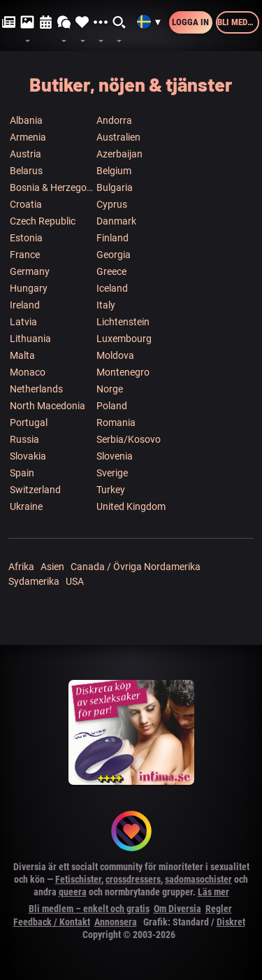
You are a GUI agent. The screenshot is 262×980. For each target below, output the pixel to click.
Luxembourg (124, 339)
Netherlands (36, 389)
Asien (52, 567)
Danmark (116, 221)
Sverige (112, 473)
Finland (112, 238)
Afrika (21, 567)
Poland (112, 406)
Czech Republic (43, 221)
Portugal (29, 422)
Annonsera (116, 922)
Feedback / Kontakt (52, 922)
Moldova (115, 355)
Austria (26, 154)
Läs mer (213, 892)
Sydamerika (34, 581)
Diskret (231, 922)
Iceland (112, 288)
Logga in (190, 22)
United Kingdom (131, 506)
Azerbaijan (119, 154)
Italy (106, 305)
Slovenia (115, 456)
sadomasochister (198, 879)
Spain (22, 473)
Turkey (111, 490)
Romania (116, 422)
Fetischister (78, 879)
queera (73, 892)
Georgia (114, 255)
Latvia (23, 322)
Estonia (26, 238)
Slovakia (28, 456)
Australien (118, 137)
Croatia (26, 204)
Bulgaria (115, 187)
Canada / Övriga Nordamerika (136, 567)
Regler (219, 909)
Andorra (114, 120)
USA (75, 581)
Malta (22, 355)
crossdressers (133, 879)
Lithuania (30, 339)
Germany (30, 271)
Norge (110, 389)
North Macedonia (48, 406)
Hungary (29, 288)
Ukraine (26, 506)
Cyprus (112, 204)
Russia (24, 439)
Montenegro (123, 372)
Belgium (114, 171)
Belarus (26, 171)
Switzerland (35, 490)
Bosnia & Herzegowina (52, 187)
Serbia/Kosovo (129, 439)
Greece (111, 271)
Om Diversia (177, 909)
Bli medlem (238, 22)
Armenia (28, 137)
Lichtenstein (123, 322)
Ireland (25, 305)
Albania (26, 120)
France (25, 255)
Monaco (28, 372)
